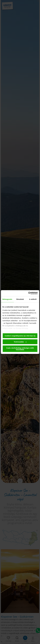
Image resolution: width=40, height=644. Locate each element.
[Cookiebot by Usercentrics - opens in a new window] (28, 293)
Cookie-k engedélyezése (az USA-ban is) (20, 336)
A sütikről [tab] (33, 299)
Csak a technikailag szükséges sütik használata (20, 349)
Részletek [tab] (20, 299)
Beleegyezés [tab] (7, 299)
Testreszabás (20, 342)
